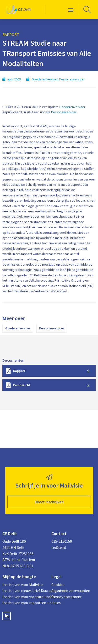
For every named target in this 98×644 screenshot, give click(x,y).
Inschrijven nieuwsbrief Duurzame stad (24, 590)
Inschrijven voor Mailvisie (23, 585)
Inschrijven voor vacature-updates (24, 597)
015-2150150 (62, 541)
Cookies (58, 585)
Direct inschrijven (49, 502)
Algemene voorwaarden (71, 590)
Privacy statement (67, 597)
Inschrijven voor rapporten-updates (24, 603)
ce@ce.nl (59, 547)
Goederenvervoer (72, 107)
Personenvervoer (64, 112)
